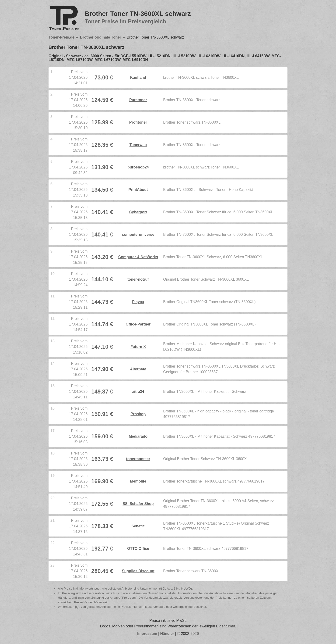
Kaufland (138, 77)
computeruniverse (138, 234)
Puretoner (138, 100)
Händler (167, 634)
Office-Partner (138, 324)
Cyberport (138, 212)
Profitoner (138, 122)
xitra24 (138, 392)
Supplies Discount (138, 571)
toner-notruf (138, 279)
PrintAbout (138, 190)
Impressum (147, 634)
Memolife (138, 481)
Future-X (138, 347)
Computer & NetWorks (138, 257)
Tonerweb (138, 145)
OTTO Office (138, 549)
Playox (138, 302)
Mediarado (138, 436)
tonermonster (138, 459)
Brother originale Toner (101, 37)
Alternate (138, 369)
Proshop (138, 414)
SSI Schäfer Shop (138, 504)
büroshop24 (138, 167)
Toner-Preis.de (61, 37)
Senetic (138, 526)
